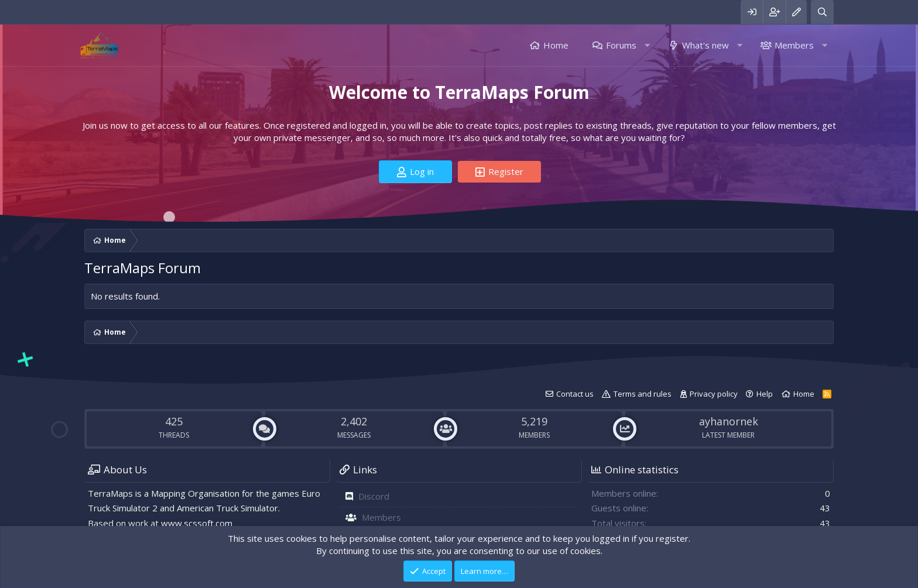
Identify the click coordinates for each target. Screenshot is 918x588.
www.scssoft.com (197, 523)
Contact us (575, 394)
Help (765, 394)
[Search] (822, 12)
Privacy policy (714, 394)
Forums (621, 45)
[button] (647, 45)
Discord (374, 496)
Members (794, 45)
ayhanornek (729, 421)
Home (556, 45)
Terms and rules (643, 394)
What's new (705, 45)
